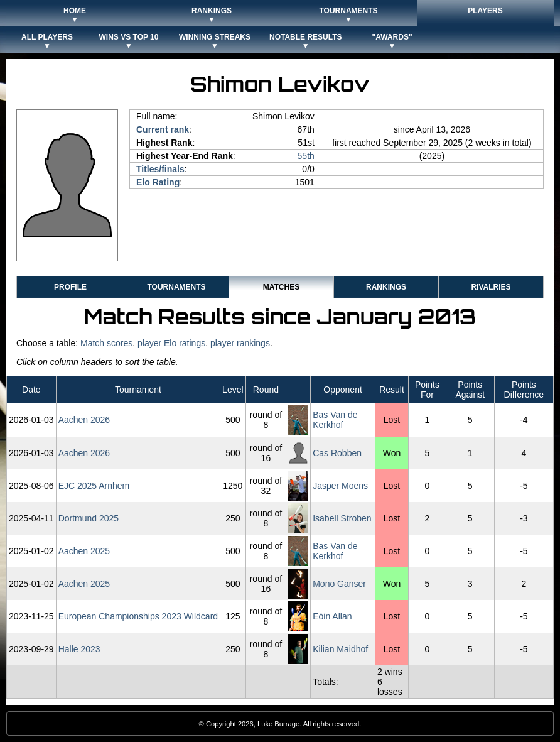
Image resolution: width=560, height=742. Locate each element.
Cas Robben (337, 453)
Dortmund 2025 (89, 518)
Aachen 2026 (84, 420)
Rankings (386, 287)
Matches (281, 287)
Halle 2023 (79, 649)
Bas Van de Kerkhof (335, 420)
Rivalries (491, 287)
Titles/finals (160, 169)
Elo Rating (158, 182)
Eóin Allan (332, 616)
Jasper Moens (340, 486)
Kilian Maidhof (340, 649)
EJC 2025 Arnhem (94, 486)
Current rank (163, 129)
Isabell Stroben (342, 518)
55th (306, 156)
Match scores (106, 343)
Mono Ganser (339, 584)
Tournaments (176, 287)
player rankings (240, 343)
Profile (70, 287)
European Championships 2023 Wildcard (138, 616)
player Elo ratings (171, 343)
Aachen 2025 (84, 551)
